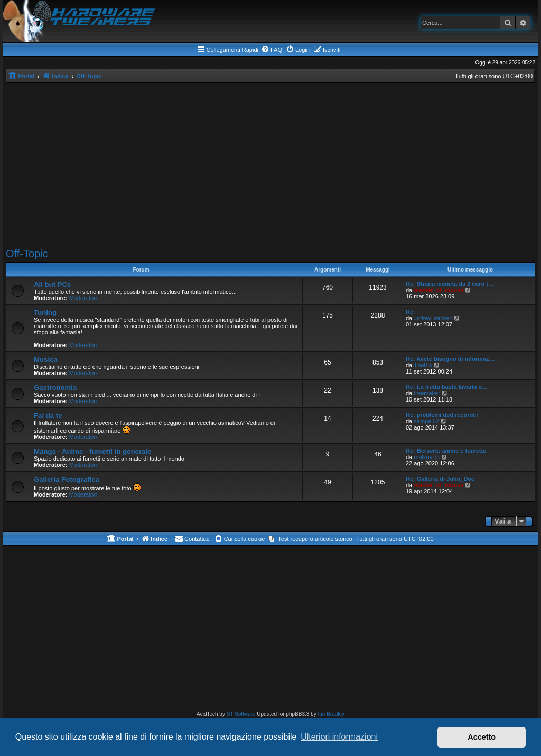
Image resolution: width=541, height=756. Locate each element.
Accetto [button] (482, 737)
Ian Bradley (331, 714)
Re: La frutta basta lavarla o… (447, 387)
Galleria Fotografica (67, 479)
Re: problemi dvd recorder (442, 415)
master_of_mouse (439, 290)
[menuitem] (272, 50)
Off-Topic (27, 254)
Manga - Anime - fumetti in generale (92, 451)
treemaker (427, 393)
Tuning (45, 312)
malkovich (427, 457)
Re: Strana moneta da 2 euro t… (450, 284)
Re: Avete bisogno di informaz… (450, 359)
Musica (46, 360)
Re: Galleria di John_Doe (440, 479)
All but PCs (52, 284)
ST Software (241, 714)
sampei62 (426, 421)
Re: (411, 312)
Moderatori (83, 298)
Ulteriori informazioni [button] (339, 737)
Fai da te (48, 416)
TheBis (423, 365)
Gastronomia (55, 388)
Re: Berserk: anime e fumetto (446, 451)
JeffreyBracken (433, 318)
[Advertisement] (270, 165)
